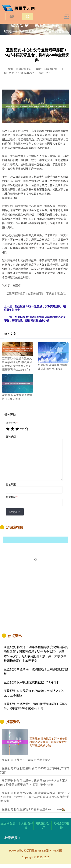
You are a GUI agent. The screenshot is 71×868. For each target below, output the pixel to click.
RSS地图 (43, 851)
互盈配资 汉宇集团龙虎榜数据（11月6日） (32, 682)
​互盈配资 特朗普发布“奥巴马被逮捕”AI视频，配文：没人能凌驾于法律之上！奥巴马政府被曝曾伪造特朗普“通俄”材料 (35, 797)
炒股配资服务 (61, 825)
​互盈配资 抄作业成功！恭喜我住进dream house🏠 (34, 809)
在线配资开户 (44, 825)
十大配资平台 (26, 825)
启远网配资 (8, 823)
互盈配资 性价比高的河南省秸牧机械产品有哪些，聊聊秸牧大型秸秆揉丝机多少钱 (48, 742)
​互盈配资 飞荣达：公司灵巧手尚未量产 (26, 760)
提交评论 (15, 512)
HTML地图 (56, 851)
